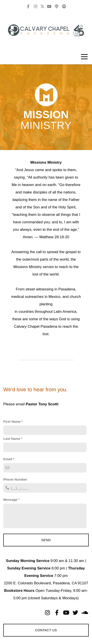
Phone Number (15, 479)
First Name (12, 421)
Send (46, 540)
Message (10, 500)
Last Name (12, 439)
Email (8, 459)
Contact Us (46, 630)
